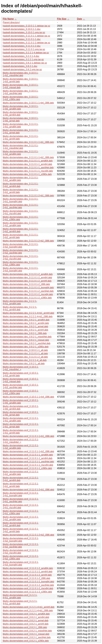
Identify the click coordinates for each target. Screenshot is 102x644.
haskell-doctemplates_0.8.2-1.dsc (20, 66)
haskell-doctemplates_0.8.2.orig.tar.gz (22, 70)
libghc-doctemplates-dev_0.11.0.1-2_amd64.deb (28, 274)
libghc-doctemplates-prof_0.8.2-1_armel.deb (26, 621)
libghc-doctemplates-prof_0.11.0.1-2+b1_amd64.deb (21, 473)
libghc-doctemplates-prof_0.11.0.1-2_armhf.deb (27, 575)
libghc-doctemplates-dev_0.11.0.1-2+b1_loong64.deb (21, 200)
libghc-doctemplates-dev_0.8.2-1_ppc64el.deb (27, 343)
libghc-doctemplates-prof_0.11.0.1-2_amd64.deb (28, 568)
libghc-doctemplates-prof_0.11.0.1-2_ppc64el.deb (28, 585)
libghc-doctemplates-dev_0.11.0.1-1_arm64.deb (27, 164)
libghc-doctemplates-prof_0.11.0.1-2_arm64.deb (28, 572)
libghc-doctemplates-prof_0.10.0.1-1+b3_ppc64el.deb (21, 386)
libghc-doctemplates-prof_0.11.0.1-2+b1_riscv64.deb (21, 506)
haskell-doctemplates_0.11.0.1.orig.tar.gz (24, 49)
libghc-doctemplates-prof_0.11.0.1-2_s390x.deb (27, 592)
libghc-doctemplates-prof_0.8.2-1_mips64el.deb (27, 631)
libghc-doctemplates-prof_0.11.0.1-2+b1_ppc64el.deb (21, 500)
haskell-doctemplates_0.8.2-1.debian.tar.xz (25, 63)
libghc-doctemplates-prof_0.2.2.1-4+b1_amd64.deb (20, 596)
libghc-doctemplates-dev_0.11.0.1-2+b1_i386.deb (28, 196)
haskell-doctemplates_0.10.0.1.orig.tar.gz (24, 32)
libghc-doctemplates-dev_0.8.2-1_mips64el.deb (27, 337)
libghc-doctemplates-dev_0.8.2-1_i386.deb (25, 333)
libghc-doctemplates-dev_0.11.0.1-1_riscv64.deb (28, 171)
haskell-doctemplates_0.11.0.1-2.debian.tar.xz (26, 43)
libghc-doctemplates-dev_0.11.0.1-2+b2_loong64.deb (21, 246)
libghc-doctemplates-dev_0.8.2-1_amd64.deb (26, 320)
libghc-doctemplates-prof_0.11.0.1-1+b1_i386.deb (28, 436)
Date (80, 19)
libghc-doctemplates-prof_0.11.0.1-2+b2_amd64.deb (21, 518)
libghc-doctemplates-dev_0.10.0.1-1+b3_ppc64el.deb (21, 92)
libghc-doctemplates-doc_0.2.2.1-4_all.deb (25, 360)
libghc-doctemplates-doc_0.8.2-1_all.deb (24, 364)
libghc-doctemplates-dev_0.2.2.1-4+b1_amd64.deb (20, 302)
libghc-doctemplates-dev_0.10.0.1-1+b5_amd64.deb (21, 108)
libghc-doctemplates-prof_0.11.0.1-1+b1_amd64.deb (21, 419)
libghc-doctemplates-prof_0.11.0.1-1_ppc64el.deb (28, 462)
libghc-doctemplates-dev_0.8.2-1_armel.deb (25, 327)
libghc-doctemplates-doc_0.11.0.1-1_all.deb (25, 354)
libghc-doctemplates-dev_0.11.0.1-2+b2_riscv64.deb (21, 257)
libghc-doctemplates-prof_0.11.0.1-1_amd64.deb (28, 455)
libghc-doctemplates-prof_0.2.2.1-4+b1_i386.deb (28, 611)
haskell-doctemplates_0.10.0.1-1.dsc (22, 29)
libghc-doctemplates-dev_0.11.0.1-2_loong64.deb (28, 288)
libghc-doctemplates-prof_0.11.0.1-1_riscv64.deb (28, 465)
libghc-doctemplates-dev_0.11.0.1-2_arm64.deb (27, 278)
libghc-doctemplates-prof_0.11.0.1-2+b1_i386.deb (28, 490)
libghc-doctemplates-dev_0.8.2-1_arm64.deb (26, 323)
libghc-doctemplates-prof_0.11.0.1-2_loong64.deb (28, 582)
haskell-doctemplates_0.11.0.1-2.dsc (22, 46)
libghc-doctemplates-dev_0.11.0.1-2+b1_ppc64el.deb (21, 206)
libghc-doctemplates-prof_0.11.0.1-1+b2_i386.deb (28, 451)
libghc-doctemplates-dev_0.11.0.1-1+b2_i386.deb (28, 157)
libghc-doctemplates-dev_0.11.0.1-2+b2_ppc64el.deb (21, 252)
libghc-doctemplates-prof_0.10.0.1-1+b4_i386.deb (28, 397)
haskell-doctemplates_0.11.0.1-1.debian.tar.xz (26, 36)
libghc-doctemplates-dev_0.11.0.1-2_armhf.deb (27, 281)
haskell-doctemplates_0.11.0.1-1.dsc (22, 39)
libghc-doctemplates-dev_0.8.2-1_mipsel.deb (26, 340)
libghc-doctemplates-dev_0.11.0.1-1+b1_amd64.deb (21, 125)
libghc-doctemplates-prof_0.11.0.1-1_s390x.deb (27, 468)
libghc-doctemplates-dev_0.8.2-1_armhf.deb (25, 330)
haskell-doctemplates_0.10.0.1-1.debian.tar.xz (26, 26)
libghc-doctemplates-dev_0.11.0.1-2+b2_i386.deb (28, 241)
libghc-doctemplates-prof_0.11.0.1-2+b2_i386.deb (28, 535)
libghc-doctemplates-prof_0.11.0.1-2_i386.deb (26, 578)
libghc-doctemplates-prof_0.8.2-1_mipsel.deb (26, 634)
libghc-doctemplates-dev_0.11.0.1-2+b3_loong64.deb (21, 269)
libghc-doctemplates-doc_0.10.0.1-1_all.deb (25, 350)
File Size (62, 19)
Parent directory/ (11, 22)
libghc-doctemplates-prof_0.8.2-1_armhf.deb (26, 624)
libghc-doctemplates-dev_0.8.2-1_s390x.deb (26, 347)
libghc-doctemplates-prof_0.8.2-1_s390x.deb (26, 641)
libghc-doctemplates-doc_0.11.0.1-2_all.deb (25, 357)
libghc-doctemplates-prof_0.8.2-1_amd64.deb (26, 614)
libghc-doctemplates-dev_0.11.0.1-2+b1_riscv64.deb (21, 212)
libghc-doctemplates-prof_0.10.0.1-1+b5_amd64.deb (21, 402)
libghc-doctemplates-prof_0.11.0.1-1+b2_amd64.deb (21, 447)
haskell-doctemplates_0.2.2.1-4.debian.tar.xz (26, 53)
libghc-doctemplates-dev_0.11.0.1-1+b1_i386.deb (28, 142)
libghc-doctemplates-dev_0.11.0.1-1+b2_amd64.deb (21, 153)
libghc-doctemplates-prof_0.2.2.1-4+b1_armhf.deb (29, 607)
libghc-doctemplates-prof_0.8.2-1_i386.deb (25, 627)
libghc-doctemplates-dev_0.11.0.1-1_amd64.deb (28, 161)
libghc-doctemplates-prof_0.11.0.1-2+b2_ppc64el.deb (21, 546)
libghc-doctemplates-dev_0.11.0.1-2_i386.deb (26, 284)
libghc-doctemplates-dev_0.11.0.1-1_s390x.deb (27, 174)
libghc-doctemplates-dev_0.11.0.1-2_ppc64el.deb (28, 291)
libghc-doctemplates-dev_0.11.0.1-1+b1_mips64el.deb (21, 147)
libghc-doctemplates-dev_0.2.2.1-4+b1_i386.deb (28, 316)
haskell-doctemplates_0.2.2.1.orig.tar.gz (23, 59)
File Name (8, 19)
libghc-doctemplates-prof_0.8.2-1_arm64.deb (26, 617)
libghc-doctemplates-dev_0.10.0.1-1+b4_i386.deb (28, 103)
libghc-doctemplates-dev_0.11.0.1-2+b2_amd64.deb (21, 224)
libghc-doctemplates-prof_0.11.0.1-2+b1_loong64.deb (21, 494)
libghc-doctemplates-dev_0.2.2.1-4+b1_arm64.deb (20, 308)
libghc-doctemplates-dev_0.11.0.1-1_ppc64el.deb (28, 168)
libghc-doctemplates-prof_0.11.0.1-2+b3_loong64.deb (21, 563)
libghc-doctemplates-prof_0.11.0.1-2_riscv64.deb (28, 588)
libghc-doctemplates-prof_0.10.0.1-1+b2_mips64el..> (21, 368)
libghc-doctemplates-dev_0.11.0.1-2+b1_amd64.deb (21, 179)
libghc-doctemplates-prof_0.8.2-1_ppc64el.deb (27, 637)
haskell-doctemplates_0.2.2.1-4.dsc (21, 56)
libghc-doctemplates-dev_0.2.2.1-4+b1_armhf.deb (28, 313)
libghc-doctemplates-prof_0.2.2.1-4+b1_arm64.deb (20, 602)
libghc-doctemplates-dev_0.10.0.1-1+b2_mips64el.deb (21, 74)
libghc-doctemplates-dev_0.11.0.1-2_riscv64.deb (28, 294)
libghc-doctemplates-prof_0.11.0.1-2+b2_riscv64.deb (21, 552)
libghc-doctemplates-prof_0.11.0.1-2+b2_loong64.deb (21, 540)
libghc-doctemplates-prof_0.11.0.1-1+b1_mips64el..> (21, 441)
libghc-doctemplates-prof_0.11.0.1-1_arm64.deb (28, 458)
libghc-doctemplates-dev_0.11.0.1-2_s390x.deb (27, 298)
